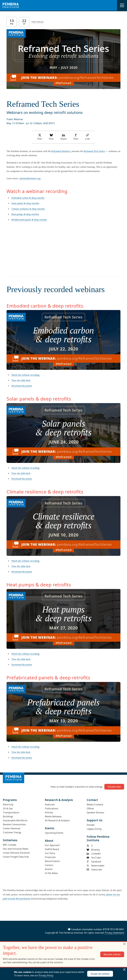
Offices (90, 808)
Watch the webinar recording (25, 375)
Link (87, 137)
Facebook (94, 862)
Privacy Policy (46, 975)
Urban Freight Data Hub (16, 857)
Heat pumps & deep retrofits (25, 214)
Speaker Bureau (95, 812)
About (49, 841)
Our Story (50, 853)
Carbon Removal (12, 828)
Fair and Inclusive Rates (16, 849)
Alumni (49, 869)
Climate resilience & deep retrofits (28, 209)
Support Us (95, 820)
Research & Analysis (59, 800)
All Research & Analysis (57, 820)
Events (50, 828)
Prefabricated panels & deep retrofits (29, 220)
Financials (50, 857)
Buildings (8, 816)
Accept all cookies (100, 974)
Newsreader (96, 866)
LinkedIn (94, 854)
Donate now (114, 787)
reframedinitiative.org (30, 178)
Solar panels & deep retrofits (25, 203)
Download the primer (22, 386)
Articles (49, 812)
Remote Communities (14, 824)
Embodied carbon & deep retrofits (28, 198)
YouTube (94, 858)
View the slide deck (21, 380)
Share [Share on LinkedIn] (63, 137)
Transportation (11, 812)
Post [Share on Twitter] (40, 137)
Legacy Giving (94, 829)
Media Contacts (95, 804)
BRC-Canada (9, 845)
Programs (10, 800)
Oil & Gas (8, 808)
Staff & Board (52, 849)
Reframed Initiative (61, 151)
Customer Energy (12, 832)
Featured (50, 804)
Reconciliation (52, 861)
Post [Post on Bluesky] (51, 137)
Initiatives (10, 840)
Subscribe (94, 870)
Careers (49, 865)
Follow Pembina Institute (98, 838)
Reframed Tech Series (94, 151)
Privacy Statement (114, 933)
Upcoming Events (54, 833)
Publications (52, 808)
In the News (51, 873)
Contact (92, 800)
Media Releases (53, 816)
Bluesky (93, 850)
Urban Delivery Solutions (16, 853)
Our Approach (52, 845)
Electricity (8, 804)
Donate (91, 825)
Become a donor (112, 954)
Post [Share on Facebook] (76, 137)
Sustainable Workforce (15, 820)
